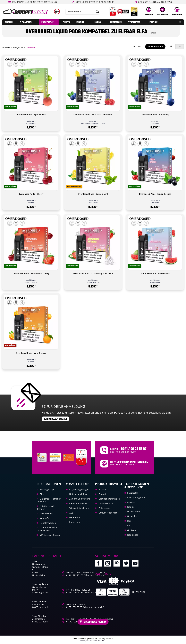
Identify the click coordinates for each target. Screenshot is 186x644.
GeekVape (132, 530)
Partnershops (46, 514)
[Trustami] (55, 457)
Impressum (75, 522)
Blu (129, 526)
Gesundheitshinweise (109, 499)
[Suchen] (80, 12)
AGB (71, 513)
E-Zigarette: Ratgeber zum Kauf (49, 500)
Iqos (129, 521)
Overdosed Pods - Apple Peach (31, 115)
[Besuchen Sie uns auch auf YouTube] (136, 564)
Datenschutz (75, 517)
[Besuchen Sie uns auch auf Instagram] (109, 564)
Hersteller (132, 516)
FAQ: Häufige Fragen (79, 490)
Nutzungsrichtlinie (78, 494)
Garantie (103, 494)
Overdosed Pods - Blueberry (155, 115)
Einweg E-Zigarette (136, 498)
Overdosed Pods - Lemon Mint (93, 194)
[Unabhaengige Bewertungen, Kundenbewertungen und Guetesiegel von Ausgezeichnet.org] (42, 457)
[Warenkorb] (177, 12)
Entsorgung (104, 508)
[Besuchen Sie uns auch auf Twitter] (127, 564)
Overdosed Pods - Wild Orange (31, 353)
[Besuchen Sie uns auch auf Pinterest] (118, 564)
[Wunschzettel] (162, 12)
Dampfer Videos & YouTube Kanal (47, 529)
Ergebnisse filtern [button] (93, 622)
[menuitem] (9, 22)
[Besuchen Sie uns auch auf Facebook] (100, 564)
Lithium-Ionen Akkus (108, 513)
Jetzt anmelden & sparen (55, 419)
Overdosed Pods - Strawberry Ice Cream (93, 273)
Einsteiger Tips (47, 490)
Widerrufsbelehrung (79, 508)
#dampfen (45, 518)
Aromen (131, 502)
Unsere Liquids (106, 503)
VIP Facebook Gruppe (50, 535)
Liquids (131, 507)
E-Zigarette (133, 493)
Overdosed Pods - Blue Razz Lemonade (93, 115)
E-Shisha (103, 490)
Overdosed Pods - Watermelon (155, 273)
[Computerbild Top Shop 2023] (81, 457)
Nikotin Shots (134, 512)
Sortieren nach (154, 46)
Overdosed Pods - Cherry (31, 194)
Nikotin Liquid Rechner (45, 508)
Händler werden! (48, 523)
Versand (110, 638)
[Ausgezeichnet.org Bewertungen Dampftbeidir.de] (68, 457)
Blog (42, 494)
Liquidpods (133, 535)
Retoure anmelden (78, 503)
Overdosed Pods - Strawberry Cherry (31, 273)
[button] (149, 12)
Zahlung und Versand (80, 499)
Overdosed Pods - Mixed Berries (155, 194)
